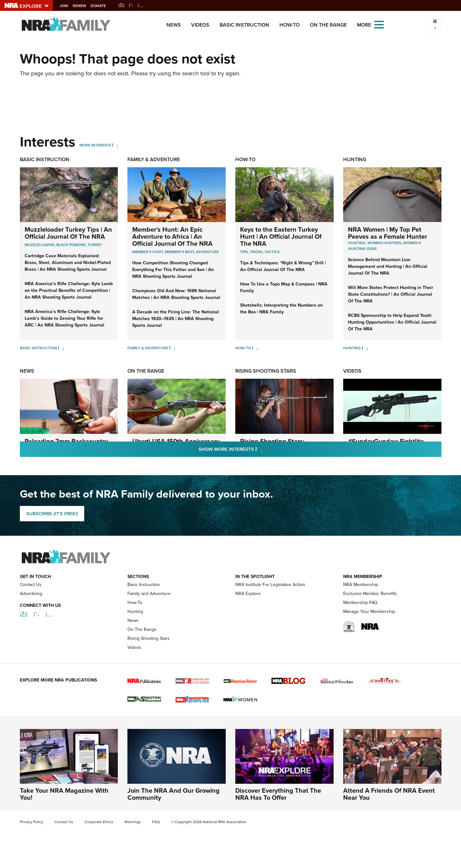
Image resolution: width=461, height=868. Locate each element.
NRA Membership (361, 585)
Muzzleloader (40, 245)
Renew (85, 6)
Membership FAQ (360, 603)
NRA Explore (248, 594)
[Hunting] (365, 348)
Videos (200, 25)
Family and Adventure (149, 594)
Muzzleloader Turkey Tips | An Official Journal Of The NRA (68, 233)
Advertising (31, 594)
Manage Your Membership (369, 612)
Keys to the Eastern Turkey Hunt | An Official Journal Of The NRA (281, 236)
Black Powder (71, 245)
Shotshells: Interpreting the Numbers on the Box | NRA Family (281, 309)
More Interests (95, 145)
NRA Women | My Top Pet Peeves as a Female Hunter (388, 233)
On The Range (328, 25)
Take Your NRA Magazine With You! (64, 794)
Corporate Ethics (99, 822)
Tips (244, 252)
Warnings (133, 822)
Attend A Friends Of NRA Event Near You (389, 794)
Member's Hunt (148, 252)
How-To (290, 25)
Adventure (207, 252)
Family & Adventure (154, 159)
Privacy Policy (32, 822)
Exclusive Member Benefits (370, 594)
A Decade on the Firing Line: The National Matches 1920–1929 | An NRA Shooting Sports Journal (176, 319)
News (174, 25)
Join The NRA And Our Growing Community (174, 794)
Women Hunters (384, 243)
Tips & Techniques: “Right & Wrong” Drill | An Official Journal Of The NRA (283, 266)
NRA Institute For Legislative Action (270, 585)
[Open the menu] (379, 24)
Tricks (256, 252)
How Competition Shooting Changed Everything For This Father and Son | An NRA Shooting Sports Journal (173, 270)
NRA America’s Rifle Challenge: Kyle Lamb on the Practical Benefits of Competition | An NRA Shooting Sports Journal (69, 290)
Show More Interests (265, 449)
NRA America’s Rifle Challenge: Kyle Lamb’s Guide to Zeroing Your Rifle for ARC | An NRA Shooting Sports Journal (65, 318)
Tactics (272, 252)
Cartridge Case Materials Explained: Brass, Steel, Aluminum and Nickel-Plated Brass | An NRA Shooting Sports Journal (68, 263)
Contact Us (31, 585)
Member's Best (179, 252)
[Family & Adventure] (172, 348)
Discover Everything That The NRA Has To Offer (278, 794)
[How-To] (255, 348)
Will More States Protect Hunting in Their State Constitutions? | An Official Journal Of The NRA (391, 294)
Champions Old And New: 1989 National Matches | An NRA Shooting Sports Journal (176, 294)
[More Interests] (115, 145)
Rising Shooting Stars (266, 371)
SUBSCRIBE (52, 514)
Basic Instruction (244, 25)
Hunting (355, 159)
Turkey (95, 245)
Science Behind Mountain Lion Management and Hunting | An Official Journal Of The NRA (388, 266)
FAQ (156, 822)
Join (69, 6)
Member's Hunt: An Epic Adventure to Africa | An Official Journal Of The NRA (172, 236)
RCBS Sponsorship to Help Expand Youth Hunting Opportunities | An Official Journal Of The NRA (392, 322)
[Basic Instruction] (61, 348)
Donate (103, 6)
